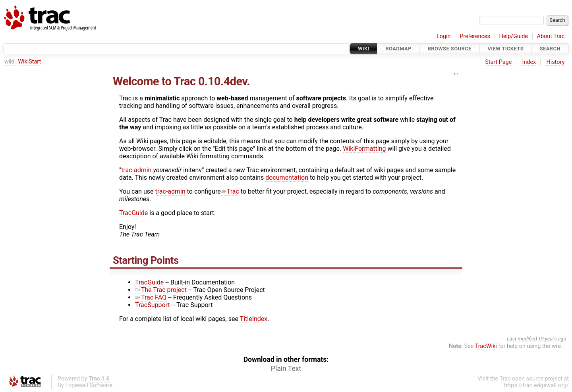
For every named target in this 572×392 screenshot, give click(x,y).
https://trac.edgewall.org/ (536, 385)
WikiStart (29, 62)
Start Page (498, 62)
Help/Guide (514, 36)
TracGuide (133, 213)
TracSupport (153, 305)
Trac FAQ (151, 297)
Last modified (522, 339)
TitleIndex (254, 319)
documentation (287, 178)
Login (444, 36)
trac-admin (136, 170)
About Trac (551, 36)
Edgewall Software (89, 385)
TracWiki (486, 346)
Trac (230, 191)
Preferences (475, 36)
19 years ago (552, 339)
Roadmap (398, 49)
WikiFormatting (364, 149)
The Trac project (161, 290)
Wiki (364, 49)
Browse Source (450, 49)
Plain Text (286, 369)
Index (529, 62)
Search (550, 49)
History (555, 62)
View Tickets (506, 49)
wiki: (10, 62)
